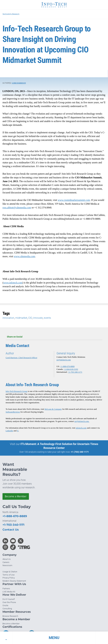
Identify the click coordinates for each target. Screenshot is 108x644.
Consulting (7, 609)
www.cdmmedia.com (24, 256)
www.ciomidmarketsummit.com (74, 200)
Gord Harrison (19, 83)
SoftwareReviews (13, 412)
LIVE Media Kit (9, 592)
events (47, 318)
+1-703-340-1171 (75, 372)
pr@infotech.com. (82, 421)
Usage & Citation (10, 572)
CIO (30, 318)
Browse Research (10, 616)
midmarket (21, 318)
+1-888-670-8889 (67, 366)
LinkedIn (9, 431)
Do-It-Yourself (9, 599)
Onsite (5, 605)
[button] (54, 638)
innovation (8, 318)
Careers (6, 562)
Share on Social (54, 337)
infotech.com (81, 428)
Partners (6, 589)
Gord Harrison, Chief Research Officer (21, 358)
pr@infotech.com (64, 360)
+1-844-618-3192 (71, 369)
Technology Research (11, 14)
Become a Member (16, 496)
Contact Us (11, 530)
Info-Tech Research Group (16, 391)
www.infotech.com (13, 283)
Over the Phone (9, 602)
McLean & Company (53, 409)
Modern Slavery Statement (14, 581)
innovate (38, 318)
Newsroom (7, 565)
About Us (7, 559)
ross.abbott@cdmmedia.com (17, 208)
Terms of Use (9, 575)
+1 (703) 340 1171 (80, 452)
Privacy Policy (9, 578)
